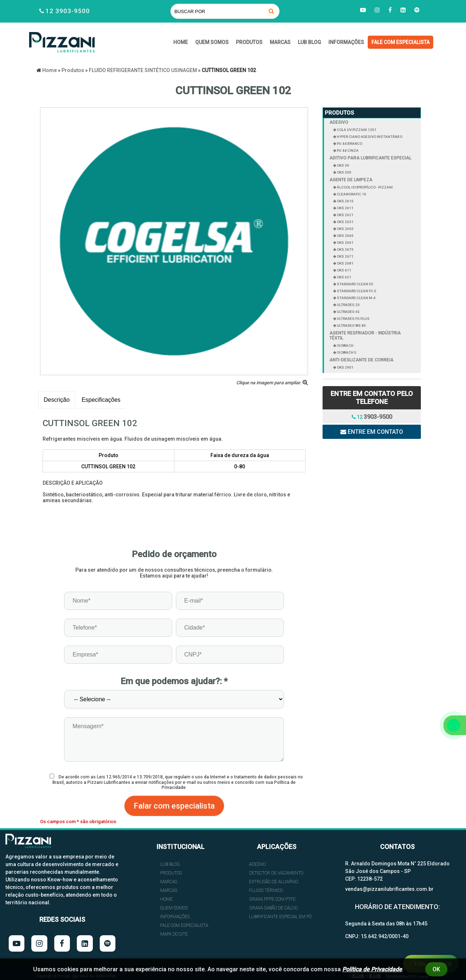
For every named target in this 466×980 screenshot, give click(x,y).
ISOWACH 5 (346, 352)
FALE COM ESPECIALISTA (400, 42)
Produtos (249, 42)
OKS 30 (343, 165)
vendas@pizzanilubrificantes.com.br (389, 889)
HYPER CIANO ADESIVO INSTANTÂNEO (369, 137)
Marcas (280, 42)
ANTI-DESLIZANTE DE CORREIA (362, 360)
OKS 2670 (345, 249)
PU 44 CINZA (347, 150)
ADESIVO (339, 122)
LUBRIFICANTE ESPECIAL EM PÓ (280, 917)
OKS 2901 (345, 367)
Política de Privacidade (372, 969)
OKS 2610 (345, 201)
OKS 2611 (345, 208)
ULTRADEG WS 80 (351, 326)
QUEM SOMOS (212, 42)
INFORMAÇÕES (346, 42)
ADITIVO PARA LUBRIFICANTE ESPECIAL (370, 158)
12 (372, 417)
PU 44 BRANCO (349, 144)
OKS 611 (344, 270)
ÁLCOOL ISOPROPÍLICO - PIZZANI (364, 187)
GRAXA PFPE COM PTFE (272, 899)
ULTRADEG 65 (348, 312)
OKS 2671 (345, 256)
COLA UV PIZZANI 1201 (356, 130)
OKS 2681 (345, 263)
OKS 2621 (345, 215)
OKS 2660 (345, 236)
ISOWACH (345, 346)
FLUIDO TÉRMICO (266, 890)
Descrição (57, 400)
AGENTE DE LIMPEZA (351, 180)
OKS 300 (344, 172)
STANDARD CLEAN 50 (355, 284)
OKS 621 (344, 277)
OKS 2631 (345, 222)
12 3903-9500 (68, 11)
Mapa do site (174, 934)
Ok (436, 969)
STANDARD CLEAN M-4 (356, 298)
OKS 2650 (345, 229)
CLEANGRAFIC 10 (351, 194)
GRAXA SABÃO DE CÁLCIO (273, 908)
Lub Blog (309, 42)
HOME (181, 42)
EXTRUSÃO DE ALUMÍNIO (274, 882)
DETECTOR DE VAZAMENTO (276, 873)
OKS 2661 (345, 243)
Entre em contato (372, 432)
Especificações (101, 400)
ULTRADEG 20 (348, 305)
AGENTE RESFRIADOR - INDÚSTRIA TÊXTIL (365, 336)
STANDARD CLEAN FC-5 (356, 291)
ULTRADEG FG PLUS (353, 319)
